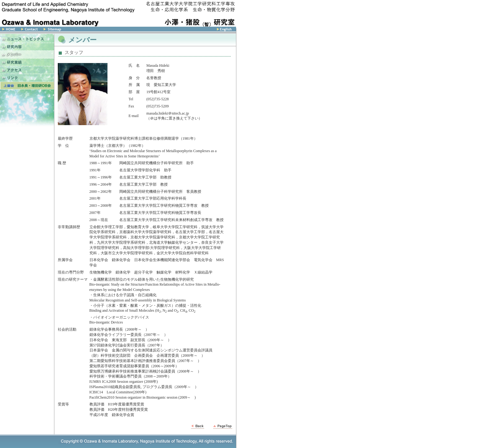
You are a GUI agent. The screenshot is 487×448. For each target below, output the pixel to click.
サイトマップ (75, 30)
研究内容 (27, 47)
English (173, 30)
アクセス (27, 70)
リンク (27, 78)
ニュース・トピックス (27, 38)
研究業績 (27, 62)
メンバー (27, 54)
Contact (29, 30)
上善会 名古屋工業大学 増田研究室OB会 (27, 86)
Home (9, 30)
